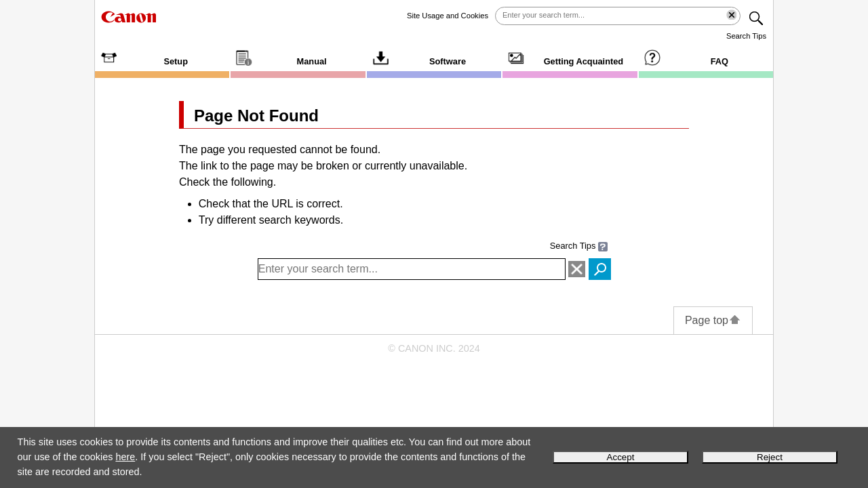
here (125, 457)
